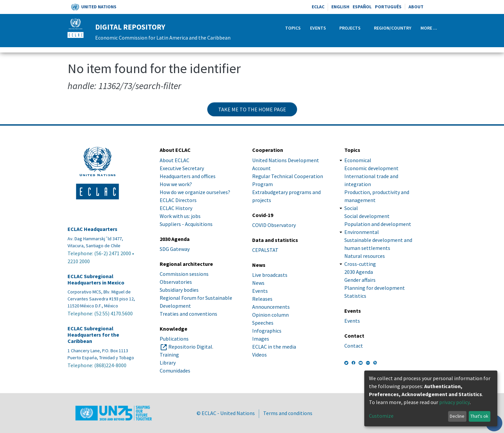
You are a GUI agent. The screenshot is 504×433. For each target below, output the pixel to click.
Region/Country (393, 28)
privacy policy (454, 402)
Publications (174, 339)
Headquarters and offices (188, 176)
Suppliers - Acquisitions (186, 224)
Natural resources (365, 256)
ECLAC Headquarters (92, 229)
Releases (262, 299)
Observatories (176, 282)
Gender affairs (360, 280)
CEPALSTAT (265, 250)
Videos (259, 355)
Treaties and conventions (188, 314)
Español (362, 7)
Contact (354, 346)
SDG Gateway (175, 249)
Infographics (267, 331)
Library (168, 363)
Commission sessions (184, 274)
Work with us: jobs (180, 216)
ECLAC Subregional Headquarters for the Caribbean (93, 335)
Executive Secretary (182, 168)
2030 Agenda (359, 272)
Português (388, 7)
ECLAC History (176, 208)
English (340, 7)
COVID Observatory (274, 225)
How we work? (176, 184)
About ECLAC (174, 160)
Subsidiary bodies (179, 290)
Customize (381, 416)
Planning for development (375, 288)
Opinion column (270, 315)
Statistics (355, 296)
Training (169, 355)
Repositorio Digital (190, 347)
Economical (358, 160)
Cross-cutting (360, 264)
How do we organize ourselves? (195, 192)
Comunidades (175, 371)
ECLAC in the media (274, 347)
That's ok (479, 416)
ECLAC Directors (178, 200)
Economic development (371, 168)
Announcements (271, 307)
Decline (457, 416)
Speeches (263, 323)
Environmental (362, 232)
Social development (367, 216)
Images (261, 339)
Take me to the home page (252, 109)
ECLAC (318, 7)
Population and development (378, 224)
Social (351, 208)
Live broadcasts (270, 275)
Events (318, 28)
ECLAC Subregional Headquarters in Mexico (96, 279)
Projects (350, 28)
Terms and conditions (288, 413)
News (258, 283)
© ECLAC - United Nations (226, 413)
